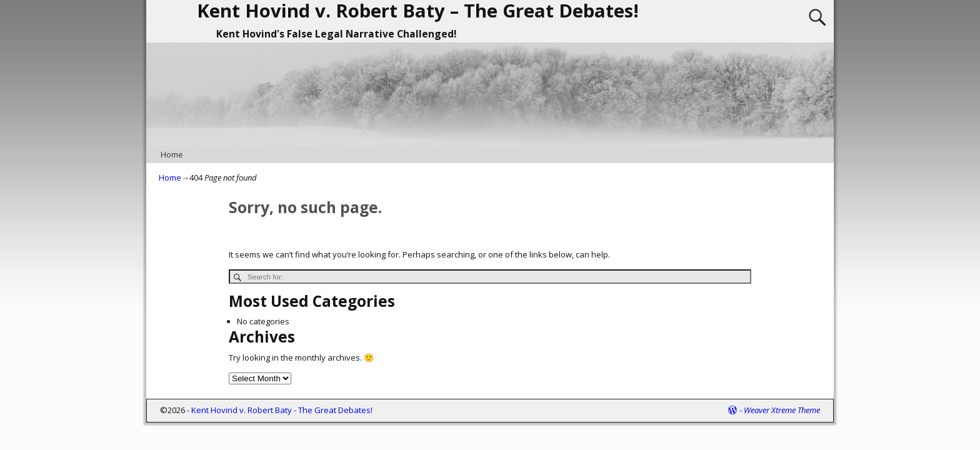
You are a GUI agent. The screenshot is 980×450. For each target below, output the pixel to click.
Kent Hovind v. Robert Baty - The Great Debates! (282, 410)
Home (172, 154)
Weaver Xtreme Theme (782, 410)
